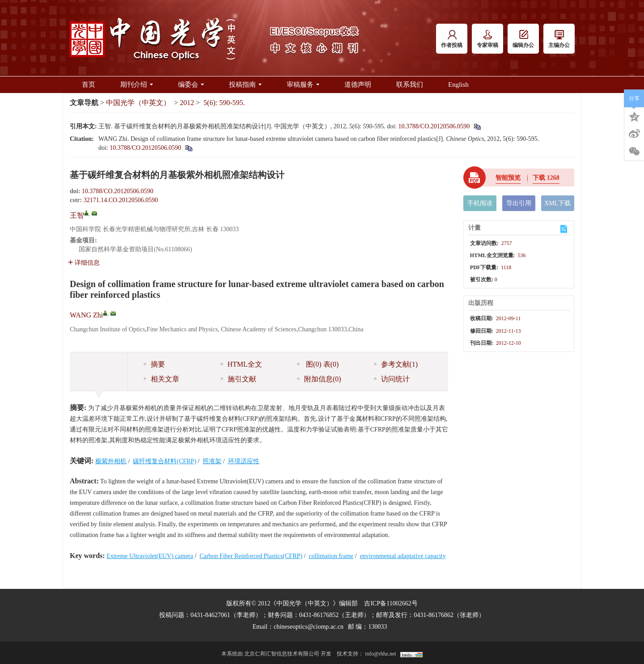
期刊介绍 (137, 85)
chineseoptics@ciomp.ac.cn (309, 627)
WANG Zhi (86, 315)
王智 (77, 215)
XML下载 (557, 203)
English (458, 85)
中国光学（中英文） (138, 103)
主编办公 (559, 39)
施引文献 (238, 379)
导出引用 (519, 203)
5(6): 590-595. (224, 103)
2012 (187, 103)
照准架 (212, 461)
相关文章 (161, 379)
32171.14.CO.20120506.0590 (121, 200)
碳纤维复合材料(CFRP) (165, 461)
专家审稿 (487, 39)
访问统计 (392, 379)
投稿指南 (245, 85)
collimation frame (331, 556)
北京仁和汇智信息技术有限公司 (282, 654)
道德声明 (358, 85)
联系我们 (410, 85)
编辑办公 (523, 39)
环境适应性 (244, 461)
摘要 (154, 364)
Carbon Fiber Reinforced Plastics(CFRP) (251, 556)
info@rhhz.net (380, 654)
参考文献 (396, 364)
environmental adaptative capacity (403, 556)
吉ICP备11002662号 (391, 603)
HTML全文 (241, 364)
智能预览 (508, 178)
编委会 (191, 85)
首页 (89, 85)
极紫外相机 (111, 461)
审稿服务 (303, 85)
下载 (546, 178)
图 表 (318, 364)
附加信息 (319, 379)
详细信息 (84, 263)
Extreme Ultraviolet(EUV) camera (150, 556)
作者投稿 (452, 39)
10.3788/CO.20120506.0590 (434, 126)
